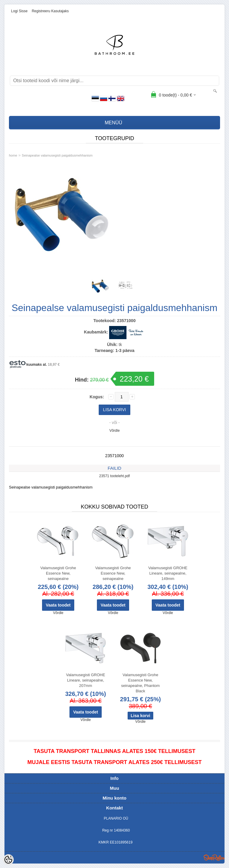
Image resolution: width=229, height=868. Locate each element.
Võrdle (115, 431)
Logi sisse (19, 11)
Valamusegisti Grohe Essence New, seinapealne (58, 573)
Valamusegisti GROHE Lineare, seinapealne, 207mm (85, 680)
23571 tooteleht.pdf (115, 476)
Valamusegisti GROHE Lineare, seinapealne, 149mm (168, 573)
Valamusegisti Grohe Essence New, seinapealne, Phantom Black (140, 683)
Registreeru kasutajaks (50, 11)
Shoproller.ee (214, 858)
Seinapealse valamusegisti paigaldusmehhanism (57, 155)
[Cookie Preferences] (8, 860)
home (13, 155)
